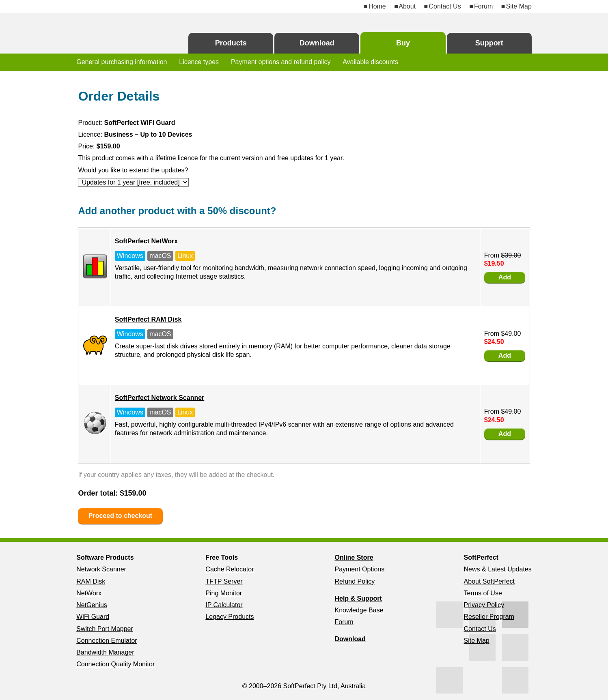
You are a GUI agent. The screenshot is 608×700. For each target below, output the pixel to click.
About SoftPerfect (489, 581)
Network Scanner (101, 569)
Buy (403, 43)
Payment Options (359, 569)
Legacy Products (230, 617)
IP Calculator (224, 605)
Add (505, 277)
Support (489, 43)
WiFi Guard (93, 617)
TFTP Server (224, 581)
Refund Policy (355, 581)
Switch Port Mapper (105, 629)
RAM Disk (91, 581)
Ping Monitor (224, 593)
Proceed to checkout (120, 516)
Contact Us (445, 6)
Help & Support (358, 598)
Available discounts (370, 62)
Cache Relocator (230, 569)
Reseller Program (489, 617)
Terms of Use (483, 593)
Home (377, 6)
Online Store (354, 557)
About (407, 6)
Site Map (519, 6)
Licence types (199, 62)
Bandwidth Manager (105, 652)
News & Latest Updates (498, 569)
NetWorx (89, 593)
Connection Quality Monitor (115, 664)
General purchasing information (122, 62)
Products (231, 43)
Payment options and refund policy (281, 62)
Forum (483, 6)
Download (317, 43)
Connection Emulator (107, 641)
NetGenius (92, 605)
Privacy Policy (484, 605)
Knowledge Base (359, 610)
